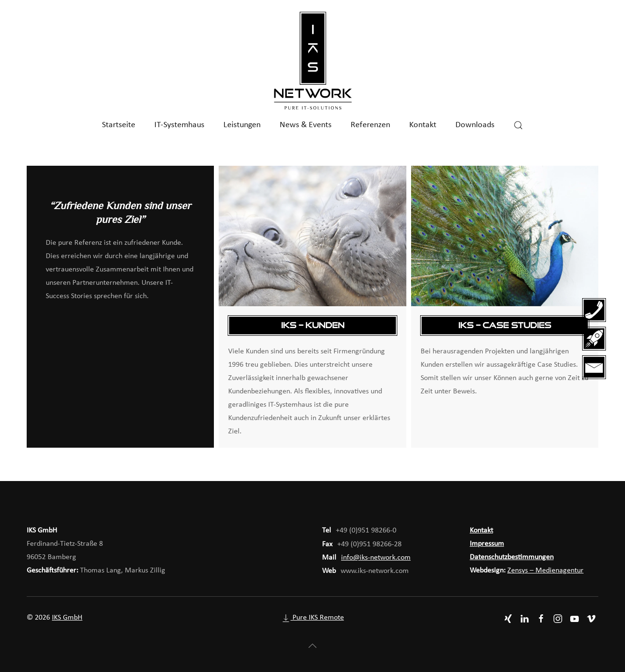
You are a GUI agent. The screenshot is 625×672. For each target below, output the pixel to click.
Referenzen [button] (370, 125)
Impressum (487, 544)
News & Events (306, 125)
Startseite (119, 125)
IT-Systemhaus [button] (179, 125)
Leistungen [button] (242, 125)
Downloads (475, 125)
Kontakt (423, 125)
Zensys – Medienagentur (545, 571)
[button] (518, 125)
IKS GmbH (67, 618)
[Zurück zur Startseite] (312, 61)
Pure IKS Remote (312, 618)
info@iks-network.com (376, 558)
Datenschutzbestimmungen (512, 557)
